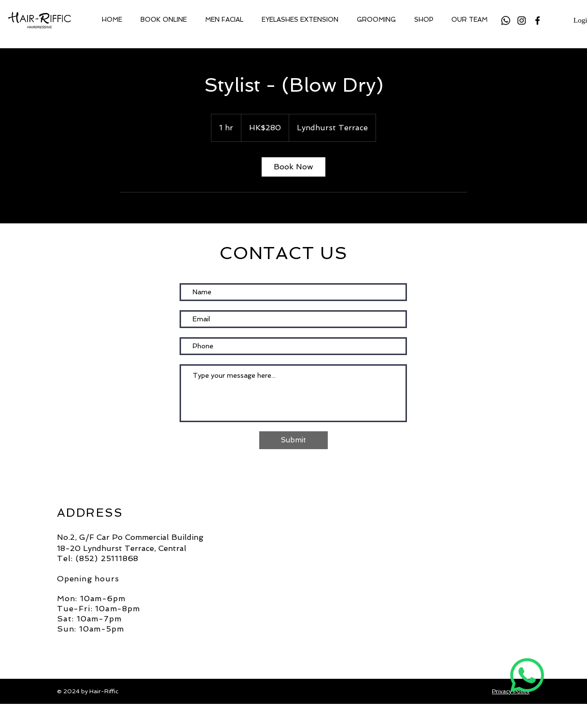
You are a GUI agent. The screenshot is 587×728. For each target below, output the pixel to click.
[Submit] (293, 440)
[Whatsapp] (506, 21)
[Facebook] (538, 21)
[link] (293, 167)
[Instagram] (522, 21)
